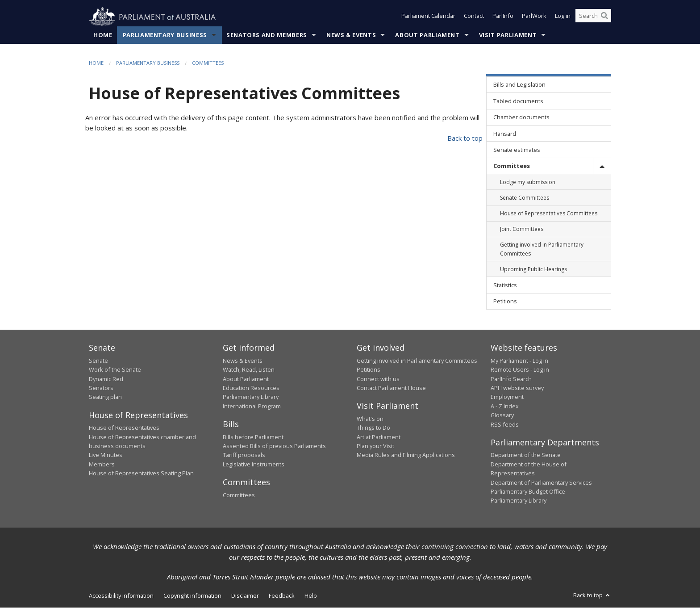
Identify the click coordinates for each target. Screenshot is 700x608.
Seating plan (105, 397)
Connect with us (378, 379)
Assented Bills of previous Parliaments (274, 446)
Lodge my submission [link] (528, 182)
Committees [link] (512, 166)
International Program (252, 406)
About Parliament (427, 35)
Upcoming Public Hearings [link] (533, 269)
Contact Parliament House (391, 388)
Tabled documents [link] (518, 101)
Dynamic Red (106, 379)
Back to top (465, 138)
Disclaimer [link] (245, 595)
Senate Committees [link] (525, 198)
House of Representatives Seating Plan (141, 474)
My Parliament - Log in (519, 361)
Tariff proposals (244, 455)
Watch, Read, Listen (249, 370)
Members (102, 464)
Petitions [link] (505, 302)
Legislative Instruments (254, 464)
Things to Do (373, 428)
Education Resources (251, 388)
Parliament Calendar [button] (428, 17)
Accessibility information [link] (121, 595)
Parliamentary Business (165, 35)
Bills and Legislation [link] (519, 85)
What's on (370, 419)
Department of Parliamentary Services (541, 482)
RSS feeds (505, 424)
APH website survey (517, 388)
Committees (208, 63)
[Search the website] (593, 17)
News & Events (351, 35)
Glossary (502, 415)
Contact (474, 17)
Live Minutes (106, 455)
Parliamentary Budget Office (528, 492)
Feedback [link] (282, 595)
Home (103, 35)
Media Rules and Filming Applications (406, 455)
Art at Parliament (379, 437)
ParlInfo (503, 17)
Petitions (369, 370)
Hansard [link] (505, 134)
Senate (98, 361)
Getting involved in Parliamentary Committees (417, 361)
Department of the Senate (526, 455)
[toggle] (602, 166)
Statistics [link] (505, 285)
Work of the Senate (115, 370)
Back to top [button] (592, 595)
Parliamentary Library (251, 397)
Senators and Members (267, 35)
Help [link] (311, 595)
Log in (563, 17)
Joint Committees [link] (522, 229)
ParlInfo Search (511, 379)
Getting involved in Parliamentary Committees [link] (542, 249)
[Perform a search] (604, 17)
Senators (101, 388)
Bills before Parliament (253, 437)
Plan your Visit (375, 446)
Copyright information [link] (192, 595)
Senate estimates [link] (517, 150)
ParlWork (534, 17)
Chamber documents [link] (521, 117)
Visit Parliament (508, 35)
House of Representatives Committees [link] (549, 214)
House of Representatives (124, 428)
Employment (507, 397)
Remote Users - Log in (520, 370)
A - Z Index (505, 406)
